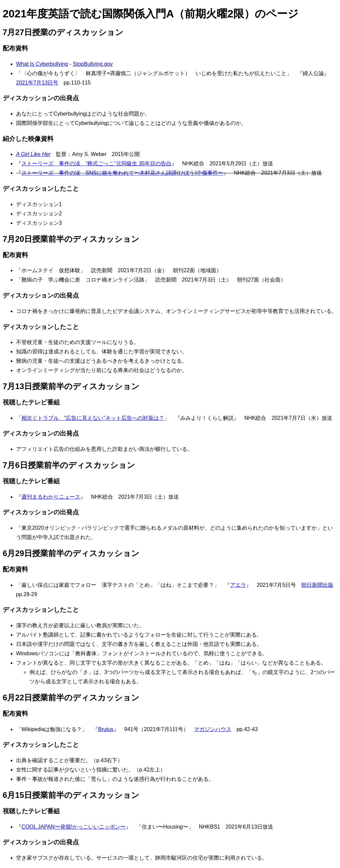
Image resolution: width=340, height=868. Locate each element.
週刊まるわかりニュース (51, 497)
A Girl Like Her (33, 154)
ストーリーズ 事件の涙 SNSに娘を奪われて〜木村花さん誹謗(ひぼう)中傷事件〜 (122, 173)
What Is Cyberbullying (42, 64)
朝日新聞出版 (317, 585)
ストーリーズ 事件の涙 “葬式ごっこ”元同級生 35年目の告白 (96, 163)
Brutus (106, 729)
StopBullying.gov (93, 64)
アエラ (238, 585)
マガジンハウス (213, 729)
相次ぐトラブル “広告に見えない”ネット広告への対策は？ (93, 418)
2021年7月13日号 (37, 83)
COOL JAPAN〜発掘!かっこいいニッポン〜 (74, 827)
